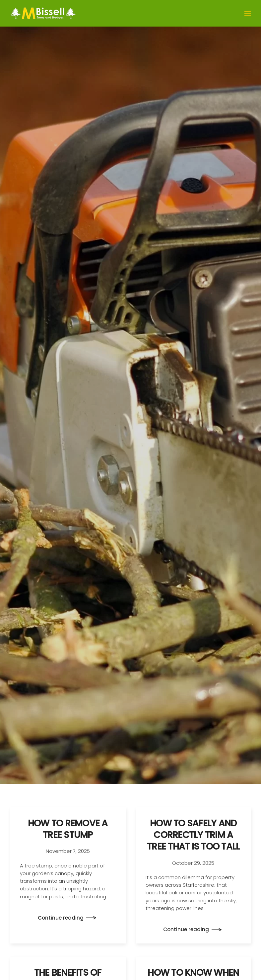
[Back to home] (43, 13)
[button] (248, 13)
